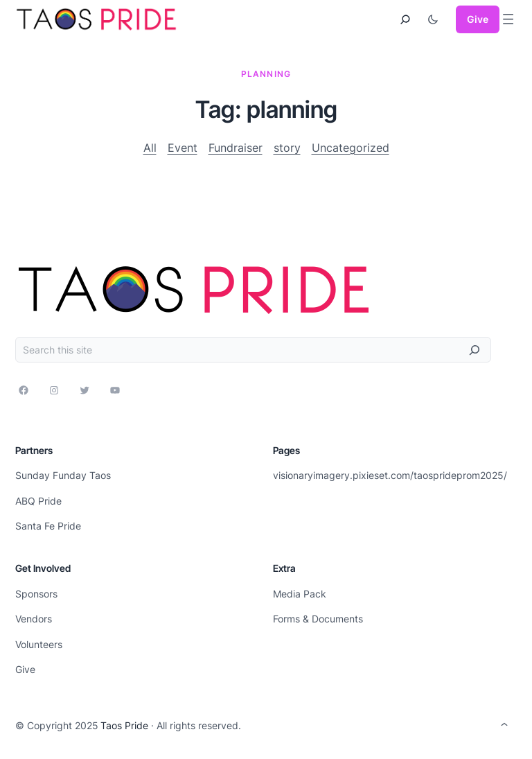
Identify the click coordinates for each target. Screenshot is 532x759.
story (287, 148)
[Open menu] (508, 19)
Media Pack (300, 594)
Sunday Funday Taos (63, 475)
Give (478, 19)
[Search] (475, 350)
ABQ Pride (38, 501)
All (150, 148)
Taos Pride (124, 725)
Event (183, 148)
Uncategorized (351, 148)
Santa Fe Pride (48, 526)
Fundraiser (236, 148)
